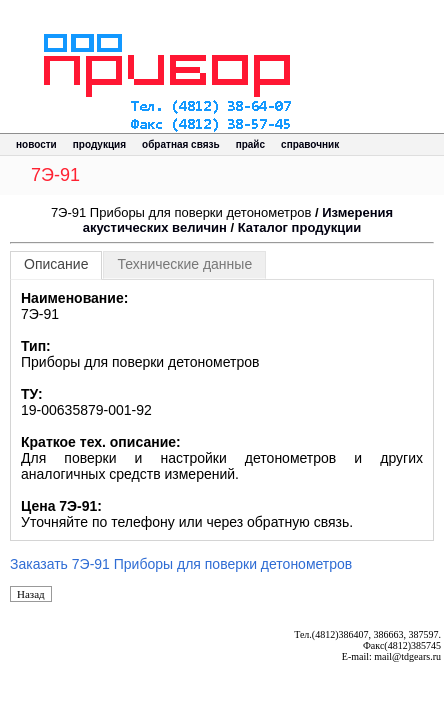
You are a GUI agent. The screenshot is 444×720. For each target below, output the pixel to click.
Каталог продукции (300, 227)
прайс (250, 144)
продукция (99, 144)
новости (36, 144)
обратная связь (181, 144)
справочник (310, 144)
